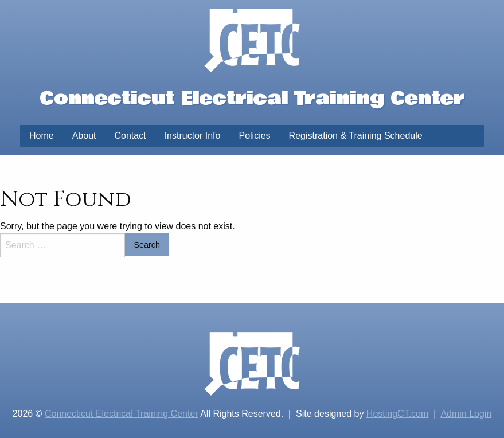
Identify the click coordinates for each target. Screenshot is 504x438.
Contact (130, 136)
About (84, 136)
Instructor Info (193, 136)
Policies (254, 136)
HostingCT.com (397, 414)
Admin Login (466, 414)
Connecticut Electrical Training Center (122, 414)
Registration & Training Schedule (356, 136)
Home (42, 136)
